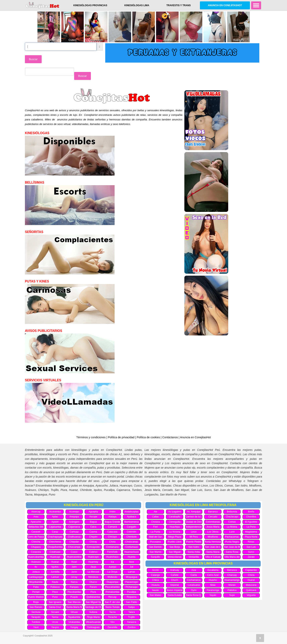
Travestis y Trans (179, 5)
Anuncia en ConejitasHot (225, 5)
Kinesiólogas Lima (137, 5)
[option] (49, 27)
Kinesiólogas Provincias (90, 5)
